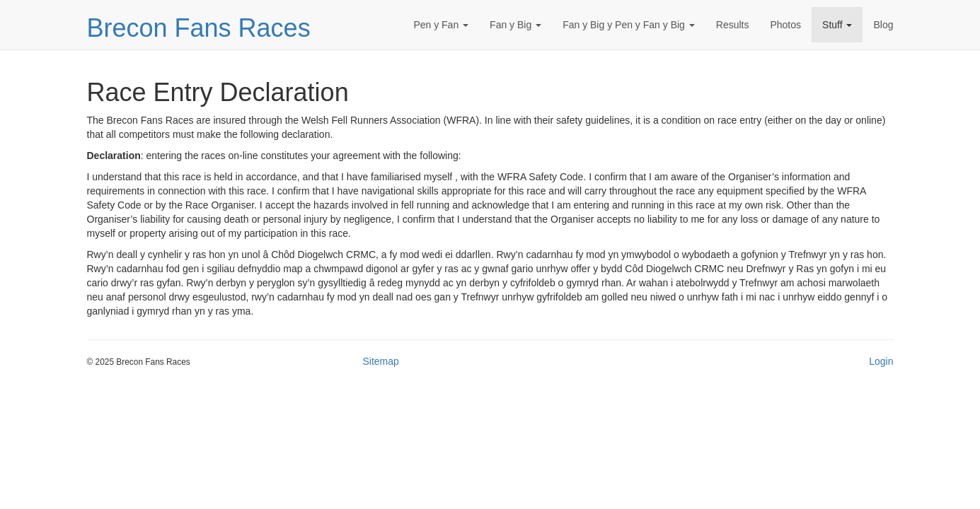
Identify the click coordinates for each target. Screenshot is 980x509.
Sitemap (381, 361)
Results (733, 25)
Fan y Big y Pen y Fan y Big (629, 25)
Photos (785, 25)
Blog (883, 25)
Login (881, 361)
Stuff (837, 25)
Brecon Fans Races (199, 28)
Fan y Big (515, 25)
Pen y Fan (441, 25)
